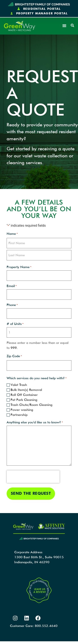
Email (12, 286)
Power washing (22, 410)
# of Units (15, 324)
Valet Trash (19, 385)
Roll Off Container (24, 395)
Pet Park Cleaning (24, 400)
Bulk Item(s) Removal (26, 390)
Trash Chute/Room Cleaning (31, 405)
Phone (12, 305)
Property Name (19, 267)
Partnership (19, 415)
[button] (64, 26)
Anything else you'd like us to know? (35, 422)
